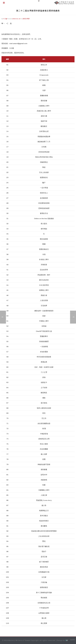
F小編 (5, 19)
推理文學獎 (26, 19)
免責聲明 (72, 640)
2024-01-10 (16, 19)
